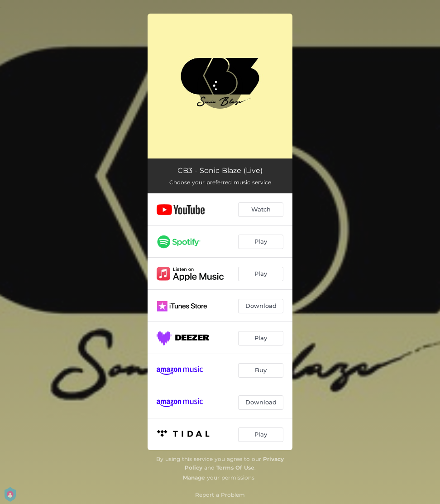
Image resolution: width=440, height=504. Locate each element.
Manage (194, 478)
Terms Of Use (235, 468)
